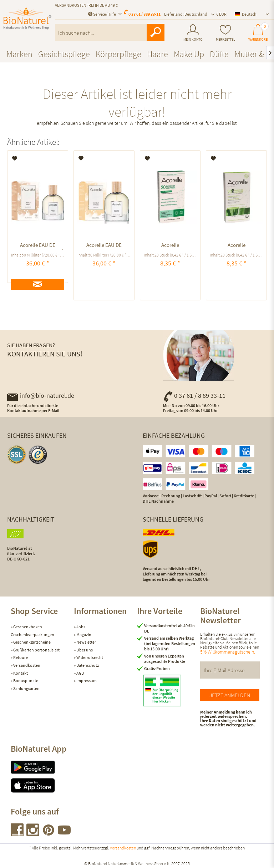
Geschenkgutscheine (32, 642)
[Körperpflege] (118, 54)
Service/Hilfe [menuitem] (102, 14)
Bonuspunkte (25, 681)
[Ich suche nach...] (110, 32)
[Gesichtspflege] (64, 54)
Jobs (80, 627)
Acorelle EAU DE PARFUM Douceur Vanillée (104, 246)
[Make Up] (189, 54)
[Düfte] (219, 54)
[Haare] (158, 54)
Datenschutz (87, 665)
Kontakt (20, 673)
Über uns (84, 650)
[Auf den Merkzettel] (15, 158)
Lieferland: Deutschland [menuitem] (186, 14)
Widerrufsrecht (89, 657)
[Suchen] (156, 32)
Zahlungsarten (26, 688)
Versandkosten (26, 665)
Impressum (86, 681)
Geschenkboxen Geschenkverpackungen (32, 631)
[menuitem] (193, 33)
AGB (80, 673)
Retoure (20, 657)
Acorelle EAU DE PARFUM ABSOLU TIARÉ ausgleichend (38, 246)
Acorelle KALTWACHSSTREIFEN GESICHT (236, 246)
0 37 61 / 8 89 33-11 (194, 395)
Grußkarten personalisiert (36, 650)
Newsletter (86, 642)
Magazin (83, 634)
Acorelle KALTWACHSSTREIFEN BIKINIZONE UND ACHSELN (170, 246)
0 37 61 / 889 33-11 (144, 14)
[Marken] (19, 54)
